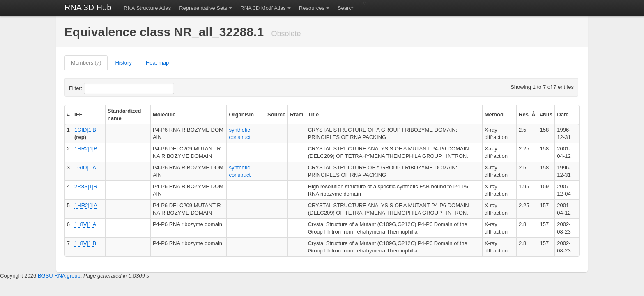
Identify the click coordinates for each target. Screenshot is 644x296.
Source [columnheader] (276, 114)
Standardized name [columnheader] (124, 114)
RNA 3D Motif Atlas (263, 8)
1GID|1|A (85, 168)
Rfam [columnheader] (297, 114)
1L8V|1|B (85, 243)
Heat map (157, 63)
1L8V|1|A (85, 224)
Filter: (96, 88)
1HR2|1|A (86, 205)
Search (346, 8)
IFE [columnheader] (78, 114)
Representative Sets (203, 8)
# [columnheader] (68, 114)
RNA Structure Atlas (147, 8)
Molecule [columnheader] (164, 114)
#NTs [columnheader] (546, 114)
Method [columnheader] (494, 114)
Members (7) (86, 63)
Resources (312, 8)
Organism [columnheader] (241, 114)
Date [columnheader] (563, 114)
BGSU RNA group (59, 276)
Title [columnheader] (314, 114)
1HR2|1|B (86, 149)
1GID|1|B (85, 130)
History (123, 63)
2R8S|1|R (86, 186)
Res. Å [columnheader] (527, 114)
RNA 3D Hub (88, 7)
